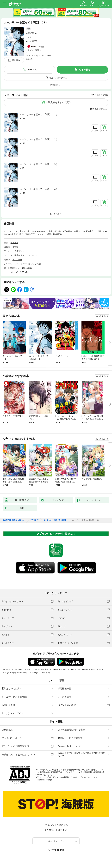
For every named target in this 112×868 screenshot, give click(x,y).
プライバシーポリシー (13, 738)
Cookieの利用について (69, 746)
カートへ (32, 70)
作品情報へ (54, 85)
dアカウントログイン (12, 713)
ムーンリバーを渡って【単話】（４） (39, 189)
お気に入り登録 (101, 95)
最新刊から (103, 109)
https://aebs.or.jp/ (45, 780)
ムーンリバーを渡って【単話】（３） (39, 164)
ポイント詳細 (33, 50)
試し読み (16, 60)
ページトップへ (56, 841)
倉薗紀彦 (30, 33)
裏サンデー (17, 260)
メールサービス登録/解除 (14, 697)
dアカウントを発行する (56, 825)
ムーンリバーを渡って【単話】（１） (39, 114)
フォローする (36, 33)
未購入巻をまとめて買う (58, 102)
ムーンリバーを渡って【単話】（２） (39, 139)
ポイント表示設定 (67, 705)
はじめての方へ (12, 689)
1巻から (93, 109)
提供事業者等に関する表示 (71, 730)
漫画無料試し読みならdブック (14, 520)
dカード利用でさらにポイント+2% (39, 56)
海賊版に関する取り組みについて (19, 755)
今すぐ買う (85, 70)
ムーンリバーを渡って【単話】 (28, 264)
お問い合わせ (8, 705)
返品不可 (29, 59)
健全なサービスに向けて (70, 738)
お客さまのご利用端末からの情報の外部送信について (81, 755)
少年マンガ (19, 251)
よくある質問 (64, 697)
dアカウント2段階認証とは (15, 746)
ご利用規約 (7, 730)
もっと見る (101, 316)
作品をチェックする (58, 78)
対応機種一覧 (64, 689)
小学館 (15, 247)
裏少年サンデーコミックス (26, 255)
